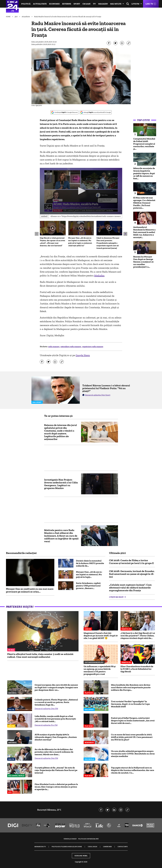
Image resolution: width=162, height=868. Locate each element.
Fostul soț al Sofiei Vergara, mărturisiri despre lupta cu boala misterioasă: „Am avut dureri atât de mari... (133, 721)
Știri (16, 17)
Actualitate (40, 4)
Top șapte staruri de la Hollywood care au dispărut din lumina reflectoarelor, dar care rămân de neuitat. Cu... (133, 770)
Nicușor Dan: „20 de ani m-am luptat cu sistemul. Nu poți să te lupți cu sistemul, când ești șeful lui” (80, 242)
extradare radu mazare (71, 346)
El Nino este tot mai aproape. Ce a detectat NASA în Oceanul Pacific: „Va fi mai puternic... (144, 203)
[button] (81, 191)
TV (94, 4)
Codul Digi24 (92, 847)
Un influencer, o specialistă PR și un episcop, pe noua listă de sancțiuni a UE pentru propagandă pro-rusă (100, 670)
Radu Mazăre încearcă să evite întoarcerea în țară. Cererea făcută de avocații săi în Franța (68, 17)
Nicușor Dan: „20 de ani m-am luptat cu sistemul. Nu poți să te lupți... (89, 574)
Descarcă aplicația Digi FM (46, 708)
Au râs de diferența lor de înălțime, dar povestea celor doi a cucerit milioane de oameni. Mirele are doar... (54, 752)
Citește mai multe (116, 597)
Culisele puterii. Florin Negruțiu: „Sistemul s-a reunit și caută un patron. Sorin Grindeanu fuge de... (56, 702)
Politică (26, 4)
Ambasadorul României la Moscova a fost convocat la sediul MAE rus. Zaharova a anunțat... (144, 232)
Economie (54, 4)
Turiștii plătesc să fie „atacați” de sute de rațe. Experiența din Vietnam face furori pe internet (56, 770)
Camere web (107, 847)
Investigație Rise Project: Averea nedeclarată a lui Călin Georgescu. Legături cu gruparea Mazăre (61, 484)
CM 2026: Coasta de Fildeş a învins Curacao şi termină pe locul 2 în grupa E (131, 562)
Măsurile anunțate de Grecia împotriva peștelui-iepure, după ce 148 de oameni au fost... (144, 173)
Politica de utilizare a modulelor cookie (67, 847)
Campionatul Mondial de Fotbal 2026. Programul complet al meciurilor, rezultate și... (144, 144)
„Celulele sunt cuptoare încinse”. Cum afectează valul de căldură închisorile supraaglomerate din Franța (130, 588)
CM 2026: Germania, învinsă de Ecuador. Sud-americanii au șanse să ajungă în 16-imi (132, 574)
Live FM (135, 4)
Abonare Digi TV (40, 847)
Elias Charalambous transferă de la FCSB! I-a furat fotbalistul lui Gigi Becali (137, 669)
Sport (77, 4)
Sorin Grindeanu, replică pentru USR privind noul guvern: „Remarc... (88, 586)
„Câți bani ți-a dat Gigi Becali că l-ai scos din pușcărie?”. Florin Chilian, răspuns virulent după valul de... (138, 636)
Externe (67, 4)
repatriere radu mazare (93, 346)
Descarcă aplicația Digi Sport (98, 395)
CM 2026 (86, 4)
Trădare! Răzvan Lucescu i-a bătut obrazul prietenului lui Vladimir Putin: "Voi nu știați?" (106, 388)
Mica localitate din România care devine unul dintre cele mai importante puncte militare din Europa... (131, 687)
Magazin (103, 4)
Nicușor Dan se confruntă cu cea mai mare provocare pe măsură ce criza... (30, 590)
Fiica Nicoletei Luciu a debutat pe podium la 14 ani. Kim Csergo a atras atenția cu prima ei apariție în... (56, 787)
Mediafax (99, 275)
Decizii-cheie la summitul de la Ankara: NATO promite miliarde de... (90, 563)
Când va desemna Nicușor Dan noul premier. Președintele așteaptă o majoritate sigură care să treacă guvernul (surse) (108, 243)
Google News (83, 355)
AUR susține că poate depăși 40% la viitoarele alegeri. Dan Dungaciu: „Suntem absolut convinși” (56, 737)
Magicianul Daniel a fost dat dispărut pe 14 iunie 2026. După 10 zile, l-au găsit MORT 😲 (101, 636)
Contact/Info (123, 847)
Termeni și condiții (70, 839)
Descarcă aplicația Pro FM (46, 725)
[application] (81, 191)
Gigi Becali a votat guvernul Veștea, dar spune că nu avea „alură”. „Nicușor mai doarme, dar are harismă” (52, 242)
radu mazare (54, 346)
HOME (8, 17)
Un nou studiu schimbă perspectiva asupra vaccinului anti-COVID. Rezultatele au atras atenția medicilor (133, 754)
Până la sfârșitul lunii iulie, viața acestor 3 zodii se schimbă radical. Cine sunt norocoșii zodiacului (40, 655)
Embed (44, 216)
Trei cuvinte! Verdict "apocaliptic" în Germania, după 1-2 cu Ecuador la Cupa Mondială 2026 (130, 704)
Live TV (149, 4)
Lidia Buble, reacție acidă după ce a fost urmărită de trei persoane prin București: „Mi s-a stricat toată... (55, 719)
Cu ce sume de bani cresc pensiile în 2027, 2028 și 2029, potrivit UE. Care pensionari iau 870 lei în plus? (132, 737)
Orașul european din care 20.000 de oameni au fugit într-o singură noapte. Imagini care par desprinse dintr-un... (56, 687)
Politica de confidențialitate (88, 839)
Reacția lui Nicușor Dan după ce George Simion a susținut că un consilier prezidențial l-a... (143, 262)
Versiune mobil (81, 856)
